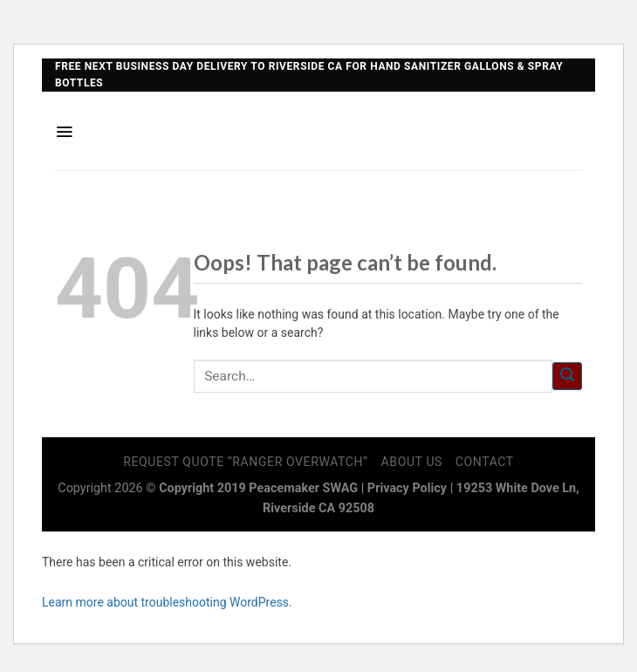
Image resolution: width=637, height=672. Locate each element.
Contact (485, 462)
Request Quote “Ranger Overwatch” (246, 462)
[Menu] (64, 132)
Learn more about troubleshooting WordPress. (167, 602)
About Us (412, 462)
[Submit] (567, 377)
